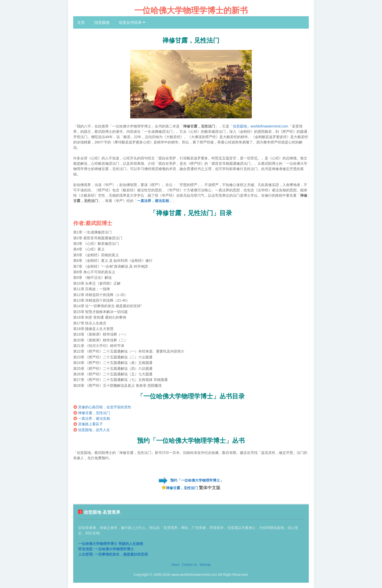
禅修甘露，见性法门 (94, 413)
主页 (81, 22)
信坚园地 (102, 22)
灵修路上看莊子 (90, 424)
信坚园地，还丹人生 (94, 430)
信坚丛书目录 (130, 22)
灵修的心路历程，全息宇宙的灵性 (105, 407)
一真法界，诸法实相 (153, 201)
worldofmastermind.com (269, 126)
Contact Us (189, 565)
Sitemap (205, 565)
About (175, 565)
